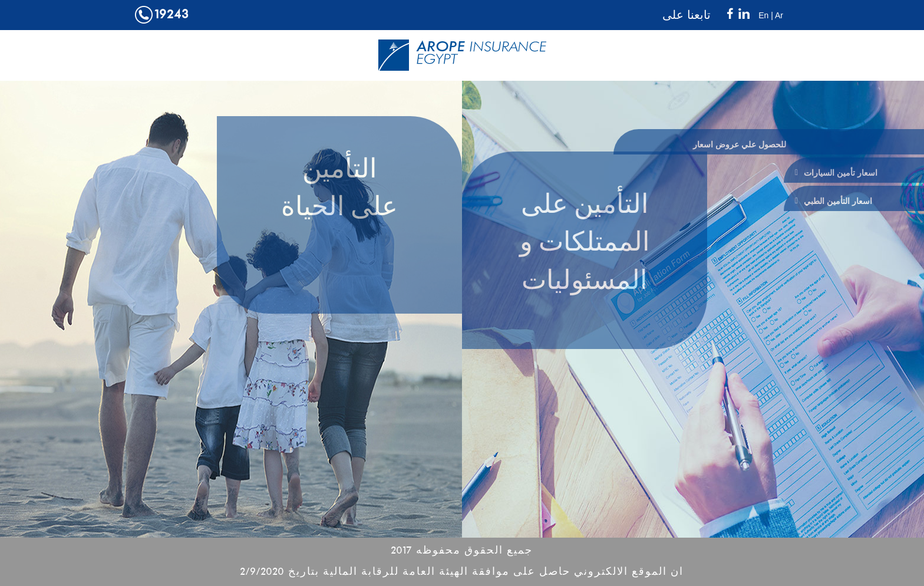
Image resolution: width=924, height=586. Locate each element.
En (763, 15)
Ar (779, 15)
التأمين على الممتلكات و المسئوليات (585, 244)
